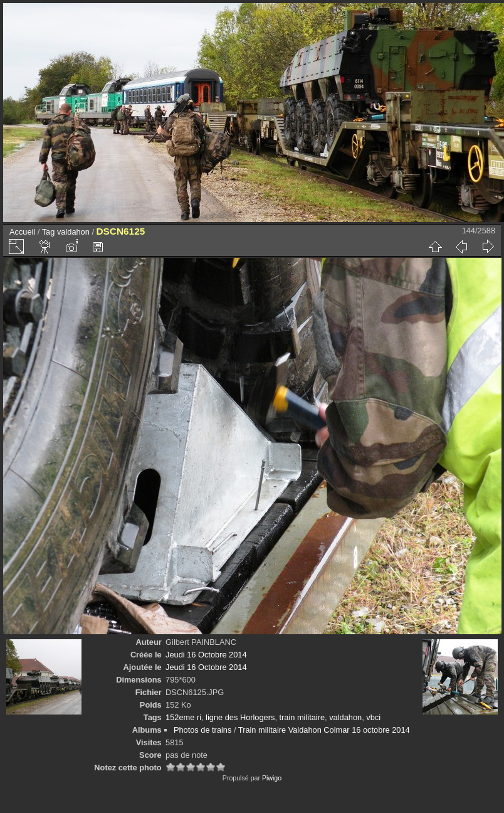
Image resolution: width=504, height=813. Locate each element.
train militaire (302, 717)
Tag (49, 232)
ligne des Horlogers (240, 717)
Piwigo (272, 778)
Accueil (22, 232)
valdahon (73, 232)
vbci (373, 717)
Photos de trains (202, 730)
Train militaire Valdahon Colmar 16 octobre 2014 (324, 730)
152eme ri (183, 717)
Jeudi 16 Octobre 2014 (206, 655)
